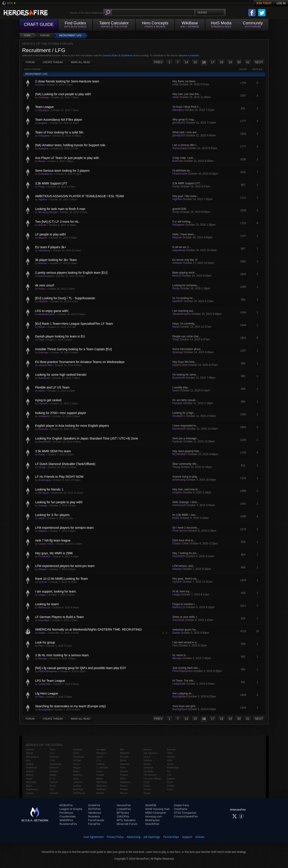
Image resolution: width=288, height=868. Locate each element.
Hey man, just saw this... (187, 94)
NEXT (259, 62)
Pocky (42, 187)
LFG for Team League (50, 681)
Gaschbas (44, 620)
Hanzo (77, 764)
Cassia (30, 793)
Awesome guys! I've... (185, 630)
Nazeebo (125, 764)
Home (27, 36)
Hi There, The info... (184, 681)
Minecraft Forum (127, 824)
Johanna (78, 782)
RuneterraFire (68, 824)
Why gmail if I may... (184, 120)
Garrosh (54, 793)
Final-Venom (180, 531)
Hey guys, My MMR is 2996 (54, 553)
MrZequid (43, 493)
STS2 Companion (185, 813)
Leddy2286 (44, 684)
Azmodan (31, 782)
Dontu (42, 391)
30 (239, 62)
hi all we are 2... (182, 247)
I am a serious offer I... (185, 145)
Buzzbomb (44, 378)
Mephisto (125, 753)
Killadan (43, 531)
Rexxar (124, 793)
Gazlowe (78, 749)
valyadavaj (44, 250)
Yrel (169, 775)
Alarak (30, 753)
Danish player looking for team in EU (60, 336)
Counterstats (68, 816)
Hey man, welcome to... (186, 489)
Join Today (264, 3)
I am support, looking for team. (56, 591)
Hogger (77, 768)
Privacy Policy (115, 837)
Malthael (101, 789)
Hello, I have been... (184, 234)
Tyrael (147, 793)
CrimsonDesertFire (186, 816)
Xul (169, 771)
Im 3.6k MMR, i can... (185, 515)
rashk (41, 518)
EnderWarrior (46, 174)
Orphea (124, 771)
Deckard (54, 768)
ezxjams (177, 492)
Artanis (30, 771)
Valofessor (95, 813)
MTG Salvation (126, 820)
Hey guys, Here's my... (185, 579)
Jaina (76, 779)
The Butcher (150, 775)
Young (42, 467)
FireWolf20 (44, 556)
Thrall (146, 782)
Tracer (147, 786)
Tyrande (171, 749)
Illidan (76, 771)
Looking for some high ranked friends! (61, 375)
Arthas (30, 775)
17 (213, 62)
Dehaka (54, 771)
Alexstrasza (32, 757)
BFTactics (123, 813)
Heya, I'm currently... (184, 324)
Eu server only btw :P (185, 260)
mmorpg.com (154, 816)
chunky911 (44, 416)
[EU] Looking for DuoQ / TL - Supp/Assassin (65, 298)
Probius (124, 775)
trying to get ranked (48, 400)
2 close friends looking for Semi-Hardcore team (67, 81)
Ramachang (179, 148)
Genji (76, 753)
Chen (52, 749)
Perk (41, 646)
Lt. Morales (103, 768)
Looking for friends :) (49, 489)
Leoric (100, 757)
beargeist (43, 148)
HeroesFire (124, 805)
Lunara (100, 775)
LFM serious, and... (184, 566)
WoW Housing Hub (157, 809)
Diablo (53, 775)
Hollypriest (44, 136)
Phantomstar (180, 174)
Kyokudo (43, 429)
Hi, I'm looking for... (184, 298)
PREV (158, 62)
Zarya (170, 782)
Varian (170, 764)
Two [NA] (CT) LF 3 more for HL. (57, 222)
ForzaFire (94, 824)
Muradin (124, 757)
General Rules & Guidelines (118, 55)
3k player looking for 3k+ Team (56, 260)
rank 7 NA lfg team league (53, 540)
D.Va (52, 760)
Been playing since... (184, 273)
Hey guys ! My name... (185, 196)
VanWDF (43, 301)
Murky (123, 760)
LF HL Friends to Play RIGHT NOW (59, 477)
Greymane (79, 757)
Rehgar (124, 789)
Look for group (45, 642)
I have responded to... (185, 426)
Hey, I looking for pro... (185, 553)
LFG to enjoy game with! (52, 311)
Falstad (54, 782)
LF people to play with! (50, 234)
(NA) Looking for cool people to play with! (63, 94)
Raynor (124, 786)
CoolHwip (44, 97)
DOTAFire (94, 809)
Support (187, 837)
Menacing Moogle (48, 212)
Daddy (42, 633)
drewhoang (44, 480)
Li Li (99, 760)
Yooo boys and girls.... (185, 706)
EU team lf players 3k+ (51, 247)
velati (175, 84)
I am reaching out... (184, 311)
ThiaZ (41, 340)
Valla (169, 760)
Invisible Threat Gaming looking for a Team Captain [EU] (73, 349)
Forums (45, 36)
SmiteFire (94, 805)
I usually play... (181, 387)
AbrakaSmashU (47, 314)
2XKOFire (123, 816)
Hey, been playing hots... (187, 451)
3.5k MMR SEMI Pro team (53, 451)
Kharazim (102, 753)
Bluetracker (153, 820)
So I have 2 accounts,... (186, 528)
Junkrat (77, 786)
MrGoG (177, 276)
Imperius (78, 775)
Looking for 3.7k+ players (52, 515)
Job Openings (152, 837)
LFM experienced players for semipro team (64, 528)
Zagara (171, 779)
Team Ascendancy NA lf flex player (59, 120)
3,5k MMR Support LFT (51, 183)
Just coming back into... (186, 668)
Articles (200, 837)
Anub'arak (31, 768)
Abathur (30, 749)
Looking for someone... (186, 285)
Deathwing (55, 764)
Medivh (100, 793)
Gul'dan (77, 760)
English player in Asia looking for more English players (72, 426)
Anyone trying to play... (186, 477)
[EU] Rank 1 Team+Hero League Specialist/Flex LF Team (74, 324)
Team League (44, 107)
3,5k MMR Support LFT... (187, 183)
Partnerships (171, 837)
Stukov (147, 764)
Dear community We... (185, 464)
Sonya (147, 757)
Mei (122, 749)
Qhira (123, 779)
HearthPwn (152, 824)
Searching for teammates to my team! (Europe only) (70, 706)
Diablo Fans (181, 805)
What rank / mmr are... (185, 132)
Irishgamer (179, 225)
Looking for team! (47, 604)
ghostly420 (179, 123)
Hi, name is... (180, 655)
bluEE (176, 518)
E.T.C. (53, 779)
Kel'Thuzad (79, 793)
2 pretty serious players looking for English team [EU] (71, 273)
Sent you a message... (185, 438)
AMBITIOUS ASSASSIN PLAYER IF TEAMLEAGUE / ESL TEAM (79, 196)
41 (248, 62)
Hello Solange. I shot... (186, 502)
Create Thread (53, 62)
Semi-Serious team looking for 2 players (62, 171)
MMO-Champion (156, 813)
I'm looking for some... (185, 375)
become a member (189, 55)
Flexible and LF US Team (52, 387)
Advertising (134, 837)
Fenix (53, 786)
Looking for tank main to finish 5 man (60, 209)
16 (204, 62)
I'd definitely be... (182, 171)
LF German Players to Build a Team (59, 617)
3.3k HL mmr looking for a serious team (62, 655)
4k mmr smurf (45, 285)
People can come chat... (186, 336)
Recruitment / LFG (70, 36)
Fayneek (43, 403)
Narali (42, 327)
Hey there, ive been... (185, 81)
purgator (43, 123)
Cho (52, 753)
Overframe (181, 809)
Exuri (41, 85)
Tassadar (148, 771)
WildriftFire (66, 820)
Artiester (43, 263)
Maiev (100, 779)
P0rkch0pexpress (48, 671)
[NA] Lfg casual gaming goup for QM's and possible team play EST (81, 668)
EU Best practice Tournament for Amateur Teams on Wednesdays (80, 362)
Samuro (148, 749)
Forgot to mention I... (184, 604)
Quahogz (43, 352)
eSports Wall (45, 365)
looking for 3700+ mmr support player (61, 413)
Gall (52, 789)
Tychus (147, 789)
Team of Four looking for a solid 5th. (60, 132)
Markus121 (44, 607)
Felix (41, 697)
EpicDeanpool (46, 276)
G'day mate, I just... (184, 158)
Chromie (54, 757)
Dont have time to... (184, 540)
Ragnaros (125, 782)
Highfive (43, 199)
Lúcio (99, 771)
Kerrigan (101, 749)
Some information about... (187, 349)
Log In (281, 3)
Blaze (29, 786)
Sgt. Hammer (150, 753)
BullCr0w (178, 161)
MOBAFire (66, 805)
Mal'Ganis (102, 782)
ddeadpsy (44, 110)
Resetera (94, 816)
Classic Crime (46, 544)
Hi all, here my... (182, 591)
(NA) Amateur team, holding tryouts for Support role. (71, 145)
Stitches (148, 760)
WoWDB (151, 805)
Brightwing (32, 789)
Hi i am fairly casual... (185, 400)
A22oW (42, 225)
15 (195, 62)
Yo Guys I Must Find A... (186, 107)
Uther (170, 753)
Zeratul (171, 786)
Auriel (29, 779)
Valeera (171, 757)
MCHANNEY (180, 454)
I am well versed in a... (185, 642)
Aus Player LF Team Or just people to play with (67, 158)
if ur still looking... (182, 222)
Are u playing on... (183, 693)
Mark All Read (80, 62)
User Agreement (94, 837)
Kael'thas (78, 789)
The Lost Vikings (152, 779)
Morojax (43, 658)
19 (230, 62)
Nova (123, 768)
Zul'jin (170, 789)
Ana (28, 760)
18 (221, 62)
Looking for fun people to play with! (59, 502)
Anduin (30, 764)
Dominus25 (179, 429)
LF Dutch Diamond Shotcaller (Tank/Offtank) (65, 464)
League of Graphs (71, 809)
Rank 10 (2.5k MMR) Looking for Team (61, 579)
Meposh (43, 238)
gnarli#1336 (179, 209)
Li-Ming (101, 764)
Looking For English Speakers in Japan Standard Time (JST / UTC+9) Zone (87, 438)
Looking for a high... (184, 413)
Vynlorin (43, 582)
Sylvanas (148, 768)
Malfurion (102, 786)
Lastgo (42, 595)
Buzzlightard (180, 697)
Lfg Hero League (47, 693)
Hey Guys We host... (184, 362)
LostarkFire (124, 809)
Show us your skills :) (185, 617)
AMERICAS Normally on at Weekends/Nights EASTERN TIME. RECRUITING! (89, 629)
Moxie (42, 161)
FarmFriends (96, 820)
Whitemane (173, 768)
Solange (43, 505)
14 (186, 62)
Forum (30, 62)
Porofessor (66, 813)
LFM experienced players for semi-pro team (65, 566)
